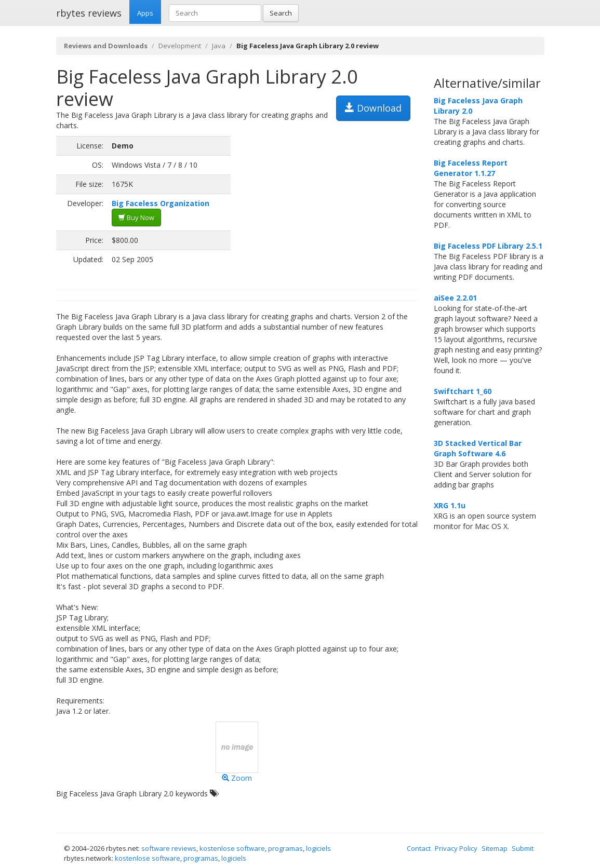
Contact (419, 848)
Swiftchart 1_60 (463, 391)
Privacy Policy (456, 848)
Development (180, 46)
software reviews (169, 848)
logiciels (318, 848)
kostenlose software (232, 848)
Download (373, 108)
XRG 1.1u (450, 505)
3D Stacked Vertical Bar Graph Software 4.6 (478, 448)
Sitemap (495, 848)
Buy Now (136, 218)
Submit (523, 848)
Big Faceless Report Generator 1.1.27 (471, 168)
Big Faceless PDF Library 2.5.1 (488, 246)
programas (285, 848)
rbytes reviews (89, 13)
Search (281, 13)
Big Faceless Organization (161, 203)
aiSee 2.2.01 (455, 298)
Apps (145, 13)
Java (219, 46)
